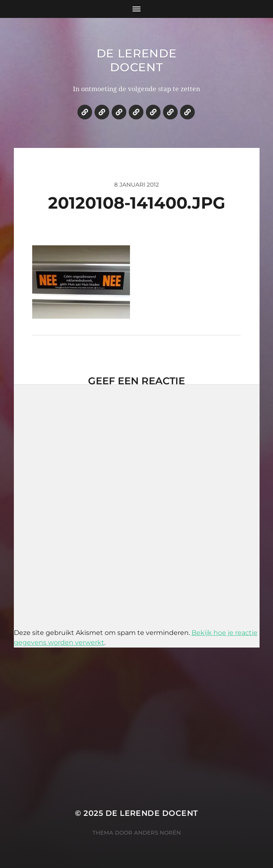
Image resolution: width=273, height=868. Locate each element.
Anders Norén (157, 833)
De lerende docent (137, 60)
